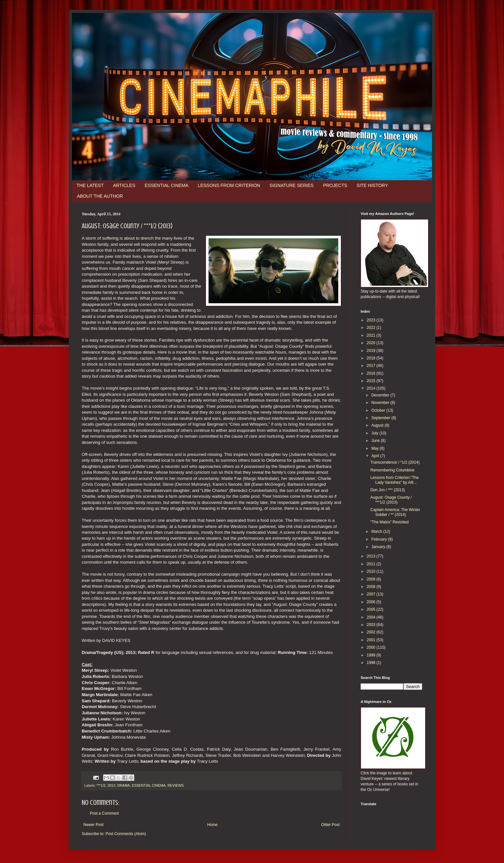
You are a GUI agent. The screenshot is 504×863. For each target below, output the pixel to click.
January (379, 547)
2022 (372, 328)
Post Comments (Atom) (126, 834)
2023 (372, 320)
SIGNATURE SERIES (292, 185)
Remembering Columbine (392, 470)
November (381, 403)
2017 (372, 366)
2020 (372, 343)
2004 (372, 617)
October (379, 410)
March (377, 532)
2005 (372, 609)
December (381, 395)
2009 (372, 579)
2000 (372, 647)
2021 (372, 335)
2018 (372, 358)
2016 (372, 373)
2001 (372, 640)
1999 (372, 655)
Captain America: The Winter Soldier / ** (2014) (395, 512)
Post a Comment (104, 813)
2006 (372, 602)
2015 (372, 381)
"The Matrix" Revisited (390, 522)
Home (212, 825)
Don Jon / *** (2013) (388, 490)
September (381, 418)
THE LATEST (90, 185)
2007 (372, 594)
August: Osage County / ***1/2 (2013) (391, 500)
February (380, 539)
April (376, 456)
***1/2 (101, 785)
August (378, 425)
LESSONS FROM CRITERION (229, 185)
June (376, 441)
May (376, 448)
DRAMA (123, 785)
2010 (372, 571)
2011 (372, 564)
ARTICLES (124, 185)
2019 (372, 351)
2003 (372, 625)
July (375, 433)
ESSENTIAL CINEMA (167, 185)
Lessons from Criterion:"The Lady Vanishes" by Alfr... (395, 480)
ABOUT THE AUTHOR (100, 196)
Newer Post (93, 825)
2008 (372, 587)
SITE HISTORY (372, 185)
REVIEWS (175, 785)
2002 (372, 632)
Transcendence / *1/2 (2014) (395, 462)
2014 (372, 388)
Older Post (330, 825)
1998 (372, 663)
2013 (111, 785)
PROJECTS (335, 185)
